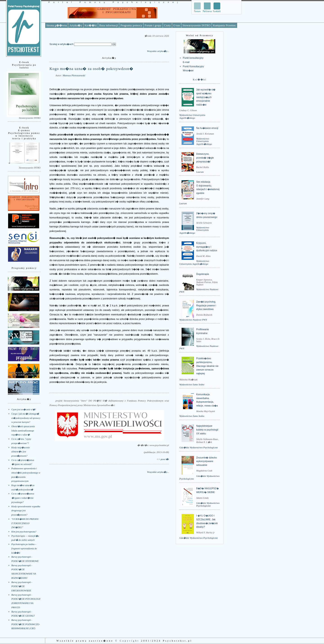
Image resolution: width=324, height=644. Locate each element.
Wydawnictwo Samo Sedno (192, 385)
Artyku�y (76, 25)
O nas (177, 25)
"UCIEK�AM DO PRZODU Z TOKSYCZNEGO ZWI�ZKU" (25, 523)
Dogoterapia (203, 274)
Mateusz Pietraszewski (74, 75)
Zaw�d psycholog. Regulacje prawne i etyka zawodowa (206, 305)
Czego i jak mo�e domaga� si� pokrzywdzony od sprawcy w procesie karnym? (26, 418)
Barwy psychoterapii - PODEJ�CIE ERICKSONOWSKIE (22, 586)
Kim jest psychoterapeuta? (24, 532)
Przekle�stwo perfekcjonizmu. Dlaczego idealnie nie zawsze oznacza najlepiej (207, 366)
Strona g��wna (57, 25)
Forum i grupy (153, 25)
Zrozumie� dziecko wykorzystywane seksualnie (206, 461)
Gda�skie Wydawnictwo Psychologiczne (199, 448)
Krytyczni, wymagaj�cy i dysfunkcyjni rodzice (207, 247)
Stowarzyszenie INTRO (197, 25)
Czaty (167, 25)
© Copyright (127, 641)
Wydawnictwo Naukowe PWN (193, 320)
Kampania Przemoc (225, 25)
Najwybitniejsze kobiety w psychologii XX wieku (207, 430)
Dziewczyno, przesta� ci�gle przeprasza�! (205, 158)
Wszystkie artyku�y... (158, 51)
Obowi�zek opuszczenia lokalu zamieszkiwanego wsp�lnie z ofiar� (23, 431)
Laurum (200, 172)
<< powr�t (163, 459)
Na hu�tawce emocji (207, 128)
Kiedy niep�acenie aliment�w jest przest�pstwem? (21, 452)
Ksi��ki (91, 25)
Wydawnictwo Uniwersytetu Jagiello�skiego (204, 141)
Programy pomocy (131, 25)
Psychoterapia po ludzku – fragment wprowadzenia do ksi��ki (24, 548)
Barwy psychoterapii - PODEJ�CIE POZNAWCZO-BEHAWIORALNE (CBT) (26, 624)
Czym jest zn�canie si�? (24, 410)
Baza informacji (109, 25)
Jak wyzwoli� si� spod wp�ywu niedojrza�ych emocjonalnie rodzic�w (206, 97)
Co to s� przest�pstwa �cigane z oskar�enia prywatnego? (23, 498)
